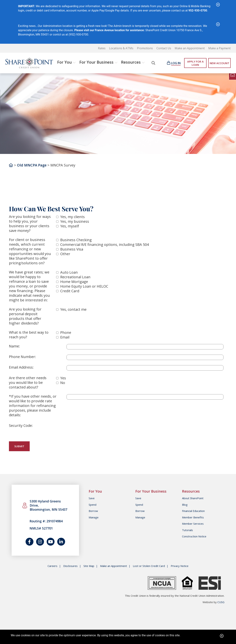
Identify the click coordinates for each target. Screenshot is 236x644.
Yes (63, 378)
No (63, 383)
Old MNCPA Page (32, 165)
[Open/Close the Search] (153, 63)
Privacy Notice (180, 566)
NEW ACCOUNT (219, 63)
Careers (52, 566)
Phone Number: (22, 357)
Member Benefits (193, 517)
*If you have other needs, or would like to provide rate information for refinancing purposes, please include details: (33, 406)
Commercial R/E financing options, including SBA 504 (105, 245)
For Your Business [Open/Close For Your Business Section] (96, 62)
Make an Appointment (190, 48)
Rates (102, 48)
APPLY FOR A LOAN (195, 63)
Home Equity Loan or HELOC (84, 286)
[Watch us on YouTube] (51, 542)
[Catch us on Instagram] (40, 542)
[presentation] (94, 430)
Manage (94, 517)
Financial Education (193, 511)
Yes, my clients (72, 217)
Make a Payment (219, 48)
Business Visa (72, 249)
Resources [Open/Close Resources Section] (131, 62)
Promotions (145, 48)
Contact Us (164, 48)
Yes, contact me (73, 309)
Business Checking (76, 240)
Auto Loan (69, 272)
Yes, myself (70, 226)
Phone (66, 332)
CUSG (221, 602)
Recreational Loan (75, 277)
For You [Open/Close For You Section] (64, 62)
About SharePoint (193, 498)
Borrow (93, 511)
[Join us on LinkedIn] (61, 542)
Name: (14, 346)
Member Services (193, 524)
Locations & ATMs (121, 48)
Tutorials (187, 530)
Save (92, 498)
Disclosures (70, 566)
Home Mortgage (74, 282)
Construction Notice (194, 536)
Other (65, 254)
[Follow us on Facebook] (30, 542)
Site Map (89, 566)
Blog (185, 505)
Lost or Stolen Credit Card (149, 566)
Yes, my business (75, 221)
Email (65, 337)
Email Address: (21, 367)
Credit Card (70, 291)
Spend (93, 505)
